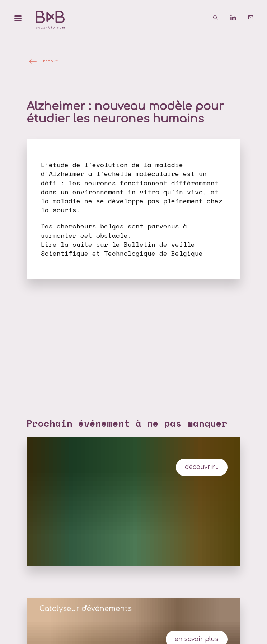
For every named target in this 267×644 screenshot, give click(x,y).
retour (50, 61)
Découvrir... (202, 467)
